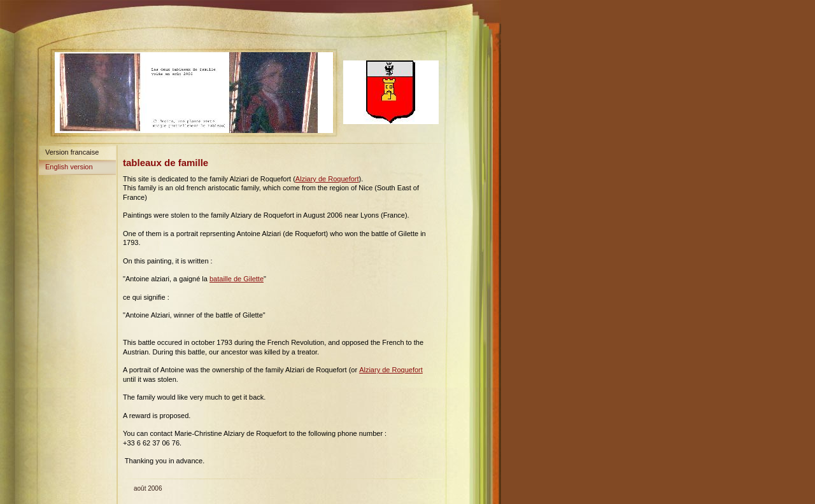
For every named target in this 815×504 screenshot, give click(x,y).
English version (69, 167)
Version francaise (72, 152)
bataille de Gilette (237, 279)
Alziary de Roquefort (327, 179)
